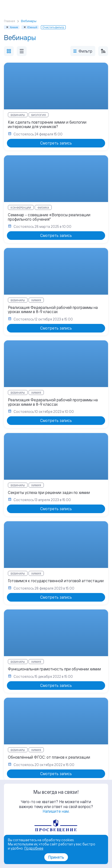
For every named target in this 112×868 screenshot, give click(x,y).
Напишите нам (56, 811)
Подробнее (34, 848)
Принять (56, 857)
